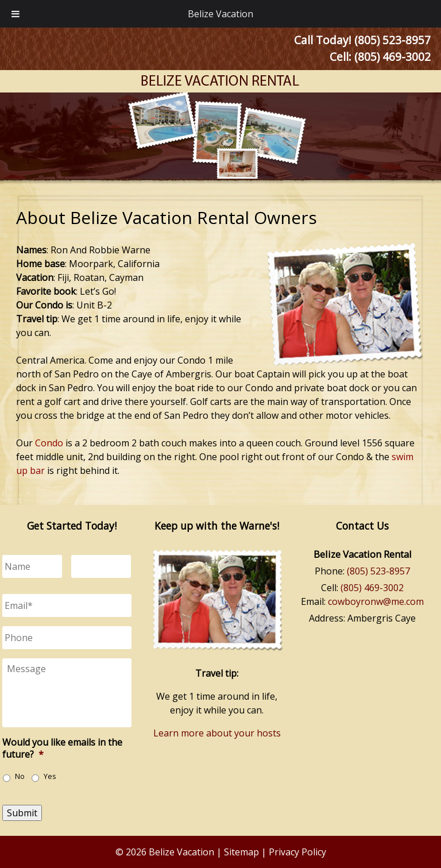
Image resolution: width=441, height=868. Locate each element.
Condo (49, 443)
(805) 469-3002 (392, 57)
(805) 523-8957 (378, 571)
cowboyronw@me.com (376, 601)
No (20, 776)
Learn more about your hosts (217, 733)
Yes (50, 776)
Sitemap (241, 852)
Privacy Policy (297, 852)
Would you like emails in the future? (62, 749)
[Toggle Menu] (16, 14)
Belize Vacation (220, 14)
